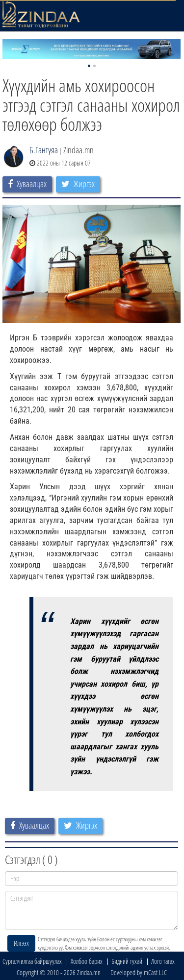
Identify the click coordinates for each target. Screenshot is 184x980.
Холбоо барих (87, 961)
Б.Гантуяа (44, 150)
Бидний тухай (127, 961)
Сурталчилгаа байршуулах (32, 961)
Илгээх (21, 943)
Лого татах (163, 961)
